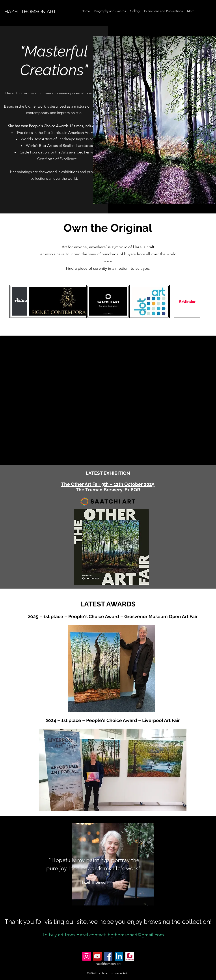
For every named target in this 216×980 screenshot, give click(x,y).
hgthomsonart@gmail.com (136, 935)
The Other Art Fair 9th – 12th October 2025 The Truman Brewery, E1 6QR (108, 487)
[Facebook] (108, 956)
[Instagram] (87, 956)
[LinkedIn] (119, 956)
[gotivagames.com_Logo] (130, 956)
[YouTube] (97, 956)
